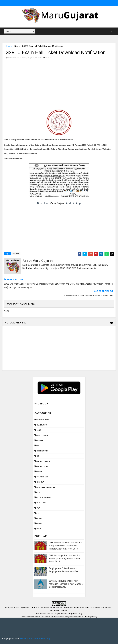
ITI (38, 456)
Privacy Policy (90, 617)
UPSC (40, 519)
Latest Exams (44, 461)
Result (40, 482)
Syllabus (42, 503)
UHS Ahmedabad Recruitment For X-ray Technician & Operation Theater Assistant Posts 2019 (65, 546)
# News (16, 254)
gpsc (40, 524)
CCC (39, 430)
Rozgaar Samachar (46, 487)
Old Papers (43, 477)
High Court (43, 451)
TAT (39, 508)
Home (9, 46)
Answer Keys (43, 420)
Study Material (44, 498)
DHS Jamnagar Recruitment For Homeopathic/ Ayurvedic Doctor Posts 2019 (65, 559)
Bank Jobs (42, 425)
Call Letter (43, 435)
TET (39, 513)
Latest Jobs (43, 467)
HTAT (39, 446)
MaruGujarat (29, 608)
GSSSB (40, 441)
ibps (39, 529)
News (17, 46)
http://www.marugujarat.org (68, 614)
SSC (39, 493)
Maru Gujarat (58, 203)
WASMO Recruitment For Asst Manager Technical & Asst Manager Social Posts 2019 (66, 584)
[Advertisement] (59, 82)
